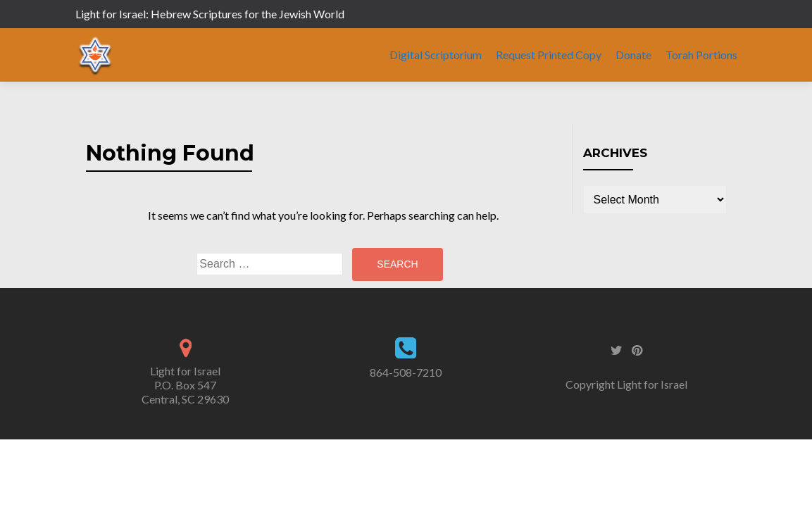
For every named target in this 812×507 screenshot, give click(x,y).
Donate (633, 55)
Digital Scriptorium (436, 55)
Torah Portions (701, 55)
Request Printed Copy (549, 55)
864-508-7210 (406, 372)
